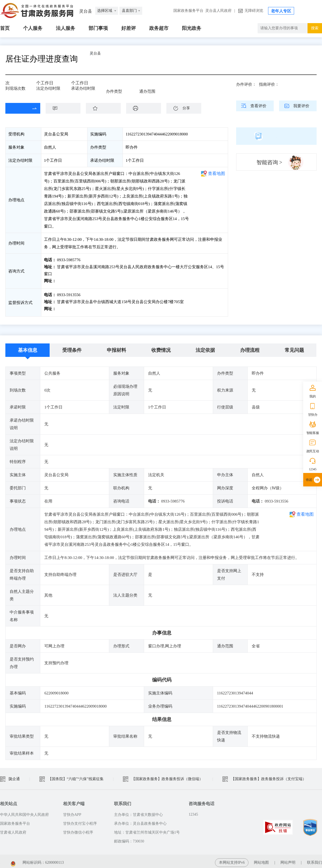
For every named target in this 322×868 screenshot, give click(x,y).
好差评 (129, 28)
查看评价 (258, 106)
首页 (5, 28)
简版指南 (276, 136)
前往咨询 (65, 281)
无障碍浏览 (254, 11)
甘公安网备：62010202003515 (97, 860)
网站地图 (261, 860)
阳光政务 (192, 28)
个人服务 (33, 28)
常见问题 (294, 347)
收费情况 (161, 347)
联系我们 (314, 860)
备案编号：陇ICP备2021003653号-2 (29, 860)
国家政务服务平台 (188, 11)
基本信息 (28, 347)
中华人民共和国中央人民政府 (24, 812)
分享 (186, 108)
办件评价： (246, 84)
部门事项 (98, 28)
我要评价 (301, 106)
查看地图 (217, 173)
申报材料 (116, 347)
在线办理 (19, 108)
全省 (143, 87)
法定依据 (205, 347)
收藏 (106, 108)
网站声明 (288, 860)
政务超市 (159, 28)
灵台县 (109, 59)
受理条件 (72, 347)
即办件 (112, 87)
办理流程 (250, 347)
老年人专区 (281, 11)
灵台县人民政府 (218, 11)
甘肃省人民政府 (13, 830)
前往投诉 (65, 307)
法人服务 (65, 28)
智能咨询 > (269, 162)
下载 (146, 108)
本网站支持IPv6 (232, 860)
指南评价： (269, 84)
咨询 (66, 108)
